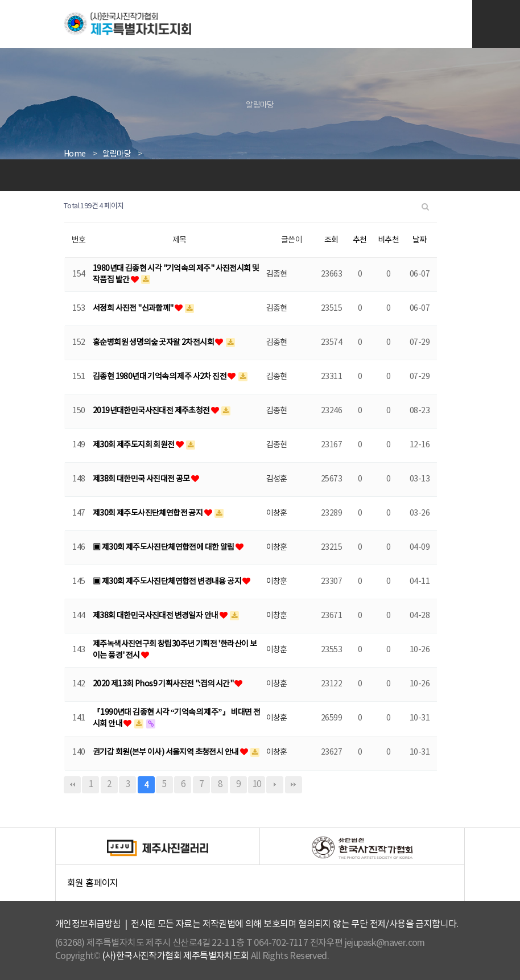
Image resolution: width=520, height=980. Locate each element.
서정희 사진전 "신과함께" (134, 308)
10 (257, 785)
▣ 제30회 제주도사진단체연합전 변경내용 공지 (168, 582)
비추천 (388, 240)
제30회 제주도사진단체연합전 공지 (148, 513)
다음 (275, 785)
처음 (72, 785)
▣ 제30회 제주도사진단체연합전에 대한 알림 (164, 547)
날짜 (420, 240)
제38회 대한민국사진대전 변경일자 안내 (156, 616)
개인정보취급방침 (88, 924)
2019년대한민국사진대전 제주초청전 (152, 411)
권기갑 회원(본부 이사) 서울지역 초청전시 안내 (166, 752)
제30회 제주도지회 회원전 (134, 445)
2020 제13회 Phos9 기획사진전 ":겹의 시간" (164, 684)
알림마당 (117, 154)
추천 (360, 240)
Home (75, 154)
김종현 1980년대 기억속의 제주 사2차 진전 (160, 377)
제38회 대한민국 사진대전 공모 (142, 479)
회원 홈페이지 (266, 886)
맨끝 (294, 785)
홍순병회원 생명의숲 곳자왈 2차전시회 (154, 343)
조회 (331, 240)
